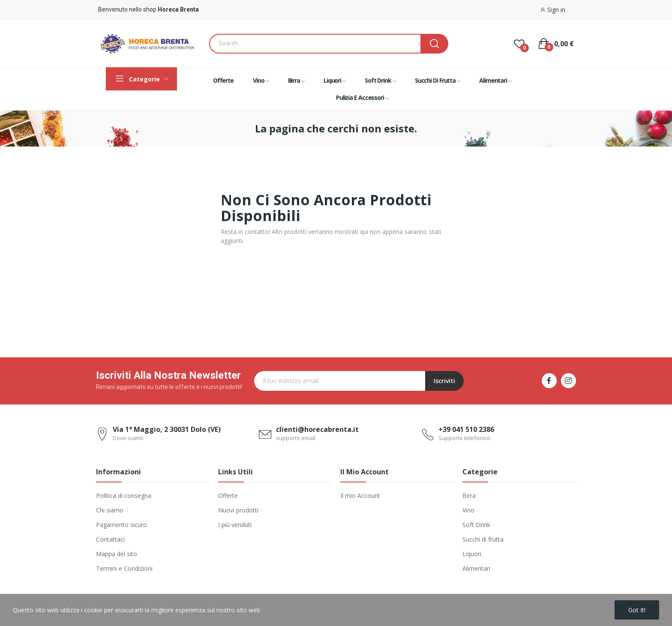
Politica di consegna (124, 496)
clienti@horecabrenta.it (317, 429)
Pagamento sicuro (121, 525)
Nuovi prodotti (238, 510)
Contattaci (110, 539)
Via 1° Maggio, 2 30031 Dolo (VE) (167, 429)
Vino (468, 510)
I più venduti (235, 525)
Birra (469, 496)
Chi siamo (110, 510)
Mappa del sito (117, 554)
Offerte (228, 496)
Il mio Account (360, 496)
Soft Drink (476, 525)
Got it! (637, 610)
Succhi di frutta (483, 539)
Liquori (472, 554)
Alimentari (476, 568)
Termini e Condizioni (124, 568)
